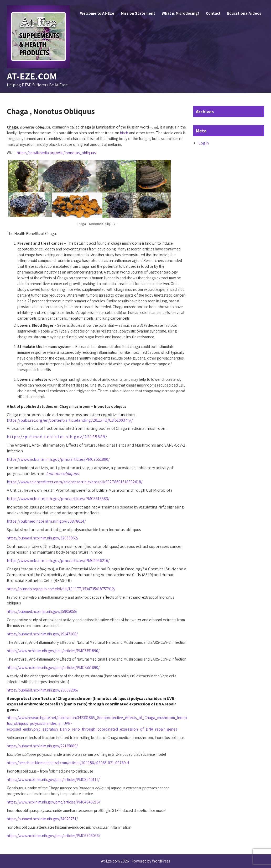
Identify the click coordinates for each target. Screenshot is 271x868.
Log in (204, 143)
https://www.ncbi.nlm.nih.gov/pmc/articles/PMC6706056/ (53, 836)
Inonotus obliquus (62, 473)
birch (124, 133)
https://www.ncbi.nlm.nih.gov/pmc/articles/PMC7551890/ (58, 459)
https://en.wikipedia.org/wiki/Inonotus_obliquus (56, 153)
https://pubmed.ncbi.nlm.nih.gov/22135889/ (57, 437)
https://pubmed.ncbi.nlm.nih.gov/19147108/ (42, 634)
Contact (213, 13)
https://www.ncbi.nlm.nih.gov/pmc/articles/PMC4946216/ (58, 561)
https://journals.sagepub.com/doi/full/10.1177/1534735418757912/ (61, 589)
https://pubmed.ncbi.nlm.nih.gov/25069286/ (43, 690)
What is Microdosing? (181, 13)
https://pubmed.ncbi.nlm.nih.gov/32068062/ (43, 538)
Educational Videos (244, 13)
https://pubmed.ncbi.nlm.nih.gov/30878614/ (46, 521)
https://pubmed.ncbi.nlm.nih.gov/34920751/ (42, 819)
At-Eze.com (32, 76)
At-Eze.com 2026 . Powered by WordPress (135, 861)
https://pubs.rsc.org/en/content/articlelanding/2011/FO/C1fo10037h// (70, 420)
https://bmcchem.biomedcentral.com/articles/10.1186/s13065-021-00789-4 (68, 763)
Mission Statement (138, 13)
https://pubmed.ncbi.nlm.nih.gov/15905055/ (42, 611)
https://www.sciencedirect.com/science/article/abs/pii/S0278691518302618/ (75, 482)
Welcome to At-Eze (97, 13)
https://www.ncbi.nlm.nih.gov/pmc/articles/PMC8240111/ (53, 779)
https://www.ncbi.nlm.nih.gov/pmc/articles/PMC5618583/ (58, 499)
